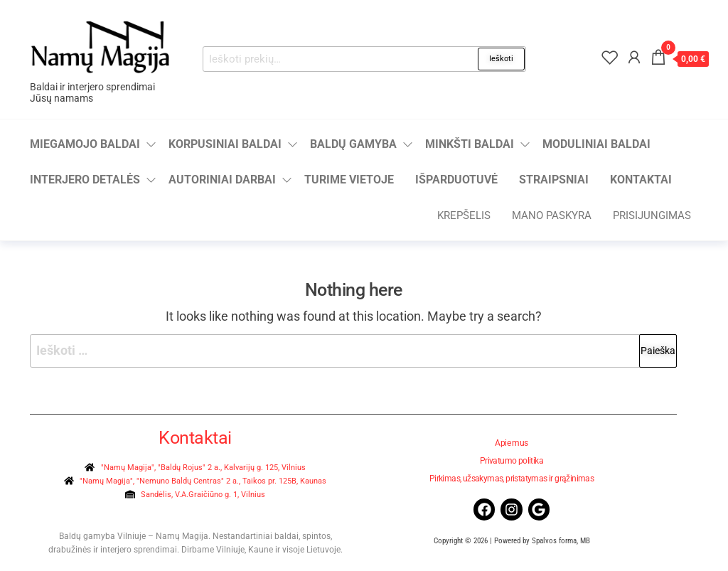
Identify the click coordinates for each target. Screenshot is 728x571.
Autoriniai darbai (222, 180)
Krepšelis (464, 215)
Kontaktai (641, 180)
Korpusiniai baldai (225, 144)
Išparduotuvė (456, 180)
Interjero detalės (85, 180)
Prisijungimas (652, 215)
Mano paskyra (552, 215)
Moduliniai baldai (596, 144)
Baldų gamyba (353, 144)
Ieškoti (501, 59)
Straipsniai (554, 180)
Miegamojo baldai (85, 144)
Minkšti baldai (470, 144)
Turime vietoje (349, 180)
